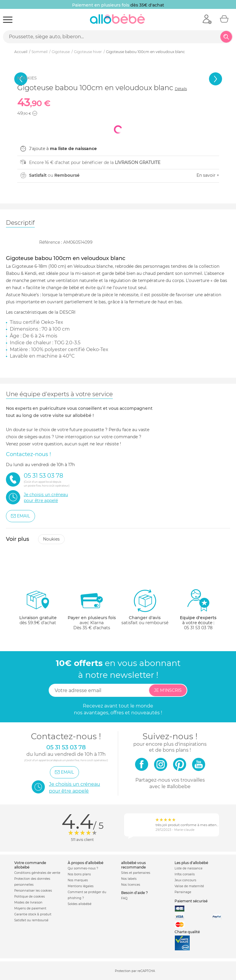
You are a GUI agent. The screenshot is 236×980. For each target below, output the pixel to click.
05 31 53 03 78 (198, 628)
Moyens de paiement (30, 908)
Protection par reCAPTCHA (135, 971)
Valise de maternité (189, 886)
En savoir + (208, 175)
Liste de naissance (189, 868)
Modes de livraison (28, 902)
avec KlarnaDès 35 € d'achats (92, 609)
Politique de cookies (30, 897)
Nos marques (78, 880)
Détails (181, 89)
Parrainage (183, 892)
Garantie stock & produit (33, 914)
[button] (35, 113)
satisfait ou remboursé (145, 607)
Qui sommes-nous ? (83, 868)
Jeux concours (185, 880)
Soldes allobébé (80, 904)
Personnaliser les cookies (33, 891)
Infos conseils (185, 874)
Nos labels (129, 879)
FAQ (124, 898)
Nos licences (131, 885)
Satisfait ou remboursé (31, 920)
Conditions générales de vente (37, 873)
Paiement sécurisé (191, 901)
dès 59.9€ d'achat (38, 609)
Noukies (51, 539)
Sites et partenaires (136, 873)
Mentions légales (81, 886)
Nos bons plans (79, 874)
